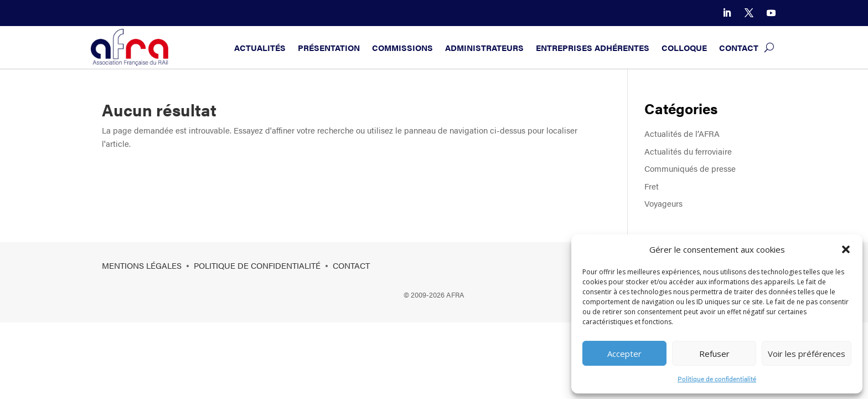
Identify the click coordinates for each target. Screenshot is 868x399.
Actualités (260, 47)
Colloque (684, 47)
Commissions (402, 47)
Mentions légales (142, 265)
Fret (652, 186)
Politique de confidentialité (717, 378)
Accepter (624, 354)
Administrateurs (484, 47)
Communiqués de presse (690, 168)
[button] (846, 249)
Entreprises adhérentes (593, 47)
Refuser (714, 354)
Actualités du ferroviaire (688, 151)
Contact (739, 47)
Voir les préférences (807, 354)
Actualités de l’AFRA (682, 133)
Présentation (329, 47)
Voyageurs (663, 203)
